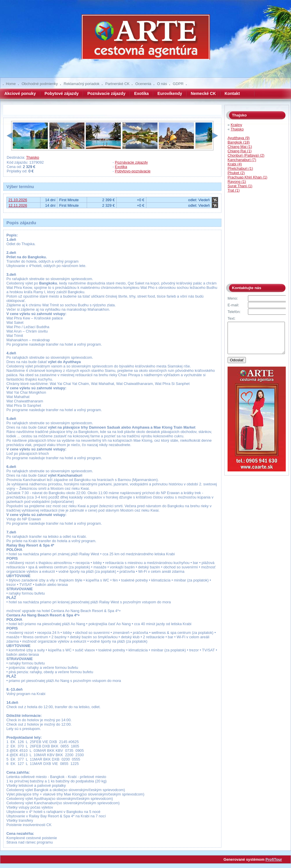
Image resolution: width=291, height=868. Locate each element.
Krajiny (236, 125)
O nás (162, 84)
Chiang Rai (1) (240, 151)
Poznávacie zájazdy (106, 93)
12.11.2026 (18, 205)
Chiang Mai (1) (240, 147)
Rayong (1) (237, 182)
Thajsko (33, 157)
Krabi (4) (235, 164)
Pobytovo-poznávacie (133, 171)
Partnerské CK (117, 84)
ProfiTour (274, 859)
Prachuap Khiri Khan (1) (247, 177)
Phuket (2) (236, 173)
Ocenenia (143, 84)
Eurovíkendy (170, 93)
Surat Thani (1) (240, 186)
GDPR (178, 84)
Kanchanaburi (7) (242, 160)
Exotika (141, 93)
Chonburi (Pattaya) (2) (246, 155)
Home (11, 84)
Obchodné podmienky (40, 84)
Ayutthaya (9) (239, 138)
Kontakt (232, 93)
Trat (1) (234, 190)
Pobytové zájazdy (62, 93)
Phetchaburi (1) (240, 168)
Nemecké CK (203, 93)
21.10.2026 (18, 200)
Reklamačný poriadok (82, 84)
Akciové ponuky (20, 93)
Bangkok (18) (239, 142)
